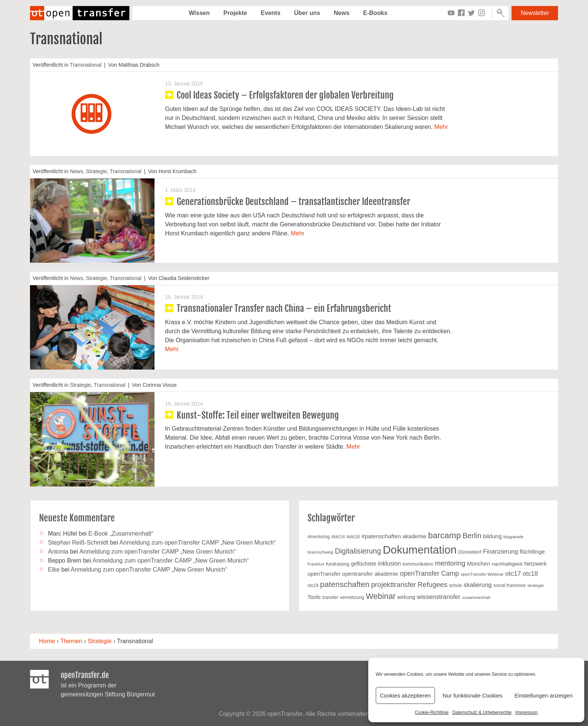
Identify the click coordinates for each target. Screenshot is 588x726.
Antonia (58, 552)
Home (47, 641)
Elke (54, 570)
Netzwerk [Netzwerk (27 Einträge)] (535, 564)
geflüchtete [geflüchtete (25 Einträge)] (364, 564)
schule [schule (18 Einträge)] (456, 585)
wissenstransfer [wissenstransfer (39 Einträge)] (439, 597)
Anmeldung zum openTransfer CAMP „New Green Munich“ (197, 543)
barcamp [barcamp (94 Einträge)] (444, 535)
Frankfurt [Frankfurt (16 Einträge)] (316, 564)
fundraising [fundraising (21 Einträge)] (338, 564)
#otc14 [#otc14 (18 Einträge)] (338, 537)
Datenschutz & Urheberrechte (482, 713)
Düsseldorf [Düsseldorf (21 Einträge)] (470, 552)
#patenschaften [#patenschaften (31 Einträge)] (381, 536)
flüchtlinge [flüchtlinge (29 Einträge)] (532, 552)
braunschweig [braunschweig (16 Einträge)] (320, 552)
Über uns (307, 13)
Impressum (526, 713)
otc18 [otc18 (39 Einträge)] (530, 574)
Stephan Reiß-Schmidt (78, 543)
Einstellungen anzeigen (544, 695)
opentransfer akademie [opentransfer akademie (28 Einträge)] (370, 574)
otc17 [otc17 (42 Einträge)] (513, 573)
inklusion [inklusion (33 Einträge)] (389, 564)
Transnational (85, 65)
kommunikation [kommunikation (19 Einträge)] (418, 564)
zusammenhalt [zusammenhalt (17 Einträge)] (476, 597)
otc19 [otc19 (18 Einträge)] (313, 585)
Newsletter (535, 13)
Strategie (96, 171)
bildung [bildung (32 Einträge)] (492, 536)
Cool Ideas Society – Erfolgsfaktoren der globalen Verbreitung (285, 95)
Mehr (441, 127)
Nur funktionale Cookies (473, 695)
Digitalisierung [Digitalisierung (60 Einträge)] (358, 551)
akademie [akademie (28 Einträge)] (415, 536)
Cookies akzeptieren (405, 695)
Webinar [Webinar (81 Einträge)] (381, 596)
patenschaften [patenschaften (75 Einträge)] (345, 584)
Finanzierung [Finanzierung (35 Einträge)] (500, 551)
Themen (71, 641)
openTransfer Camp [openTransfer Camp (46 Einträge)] (429, 573)
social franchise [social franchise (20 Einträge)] (510, 585)
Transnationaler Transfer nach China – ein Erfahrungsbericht (284, 308)
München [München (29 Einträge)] (478, 564)
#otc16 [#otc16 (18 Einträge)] (353, 537)
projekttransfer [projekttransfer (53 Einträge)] (394, 585)
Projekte (235, 13)
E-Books (375, 13)
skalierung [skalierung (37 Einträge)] (478, 585)
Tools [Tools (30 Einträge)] (314, 597)
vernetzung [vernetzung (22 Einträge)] (352, 597)
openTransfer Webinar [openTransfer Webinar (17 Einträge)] (482, 574)
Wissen (199, 13)
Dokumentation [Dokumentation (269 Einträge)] (420, 550)
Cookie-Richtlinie (432, 713)
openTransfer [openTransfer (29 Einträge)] (324, 574)
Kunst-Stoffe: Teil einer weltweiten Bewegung (258, 415)
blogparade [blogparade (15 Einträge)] (514, 537)
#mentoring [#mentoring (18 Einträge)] (319, 537)
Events (270, 13)
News (342, 13)
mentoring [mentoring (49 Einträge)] (450, 563)
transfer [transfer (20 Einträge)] (330, 597)
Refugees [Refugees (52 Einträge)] (433, 585)
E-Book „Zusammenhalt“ (121, 534)
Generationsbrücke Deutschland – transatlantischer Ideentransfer (293, 202)
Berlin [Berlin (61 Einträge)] (472, 536)
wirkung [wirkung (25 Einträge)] (406, 597)
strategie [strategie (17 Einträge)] (535, 585)
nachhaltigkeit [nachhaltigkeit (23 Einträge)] (507, 564)
